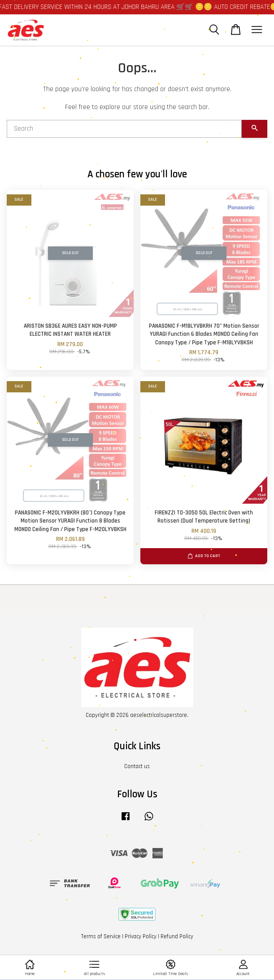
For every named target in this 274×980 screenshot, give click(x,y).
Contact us (137, 766)
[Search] (124, 129)
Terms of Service (101, 936)
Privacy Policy (141, 936)
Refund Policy (177, 936)
